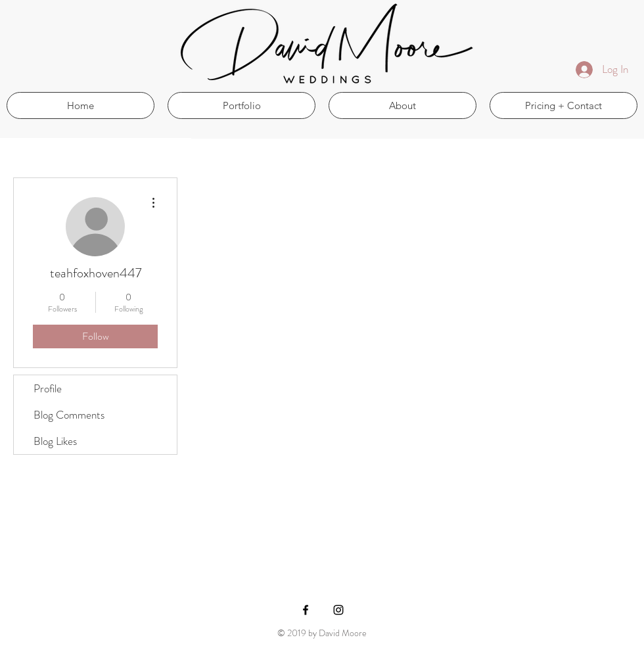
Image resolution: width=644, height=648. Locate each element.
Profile (48, 388)
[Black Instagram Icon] (338, 610)
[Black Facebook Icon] (306, 610)
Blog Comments (69, 415)
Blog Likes (55, 441)
